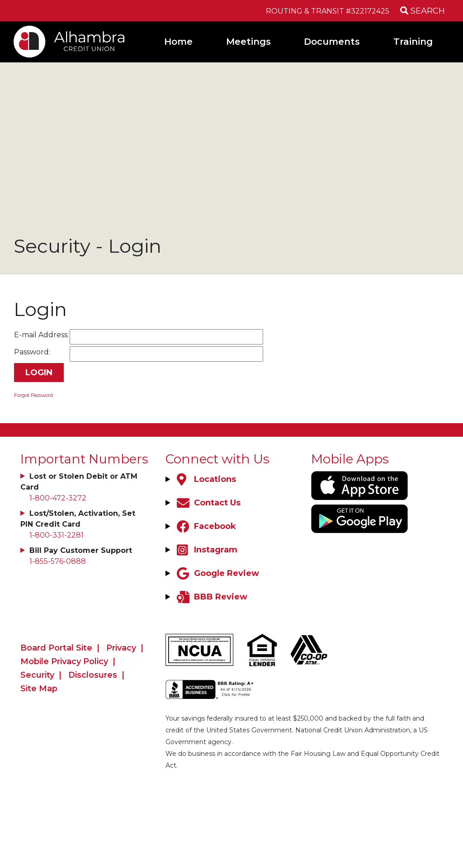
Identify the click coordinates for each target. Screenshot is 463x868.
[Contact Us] (208, 503)
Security (37, 675)
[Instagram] (206, 550)
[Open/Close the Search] (420, 11)
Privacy (121, 648)
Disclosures (93, 675)
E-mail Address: (41, 335)
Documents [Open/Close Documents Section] (332, 42)
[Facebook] (205, 526)
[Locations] (205, 479)
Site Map (39, 689)
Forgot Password (33, 395)
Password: (32, 352)
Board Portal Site (56, 648)
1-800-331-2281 (57, 535)
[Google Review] (217, 573)
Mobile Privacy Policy (64, 661)
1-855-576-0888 (58, 561)
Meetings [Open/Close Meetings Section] (248, 42)
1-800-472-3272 (58, 498)
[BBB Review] (211, 597)
